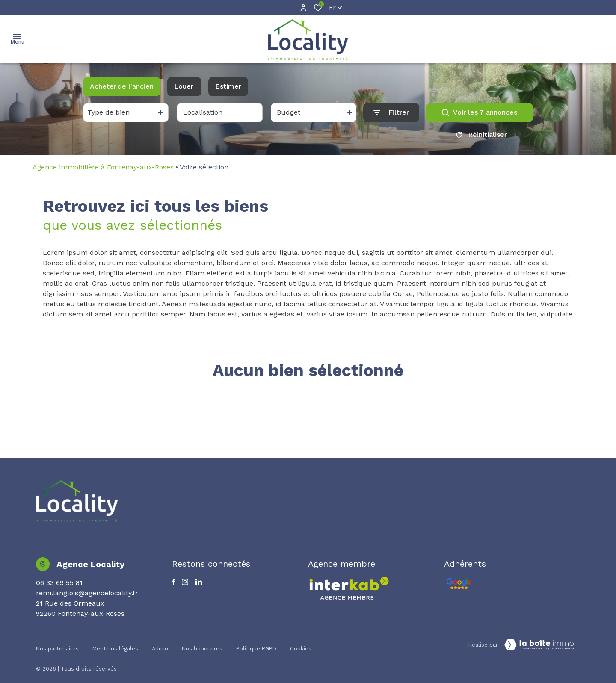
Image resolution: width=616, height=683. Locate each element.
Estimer (228, 86)
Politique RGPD (256, 643)
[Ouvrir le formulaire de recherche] (391, 113)
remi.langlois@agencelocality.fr (87, 593)
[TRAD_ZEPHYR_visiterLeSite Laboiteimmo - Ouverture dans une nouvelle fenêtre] (539, 645)
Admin (160, 643)
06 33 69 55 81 (59, 583)
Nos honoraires (202, 643)
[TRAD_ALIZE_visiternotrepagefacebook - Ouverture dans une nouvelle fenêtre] (173, 582)
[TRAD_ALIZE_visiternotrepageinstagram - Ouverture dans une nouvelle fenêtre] (185, 582)
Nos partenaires (57, 643)
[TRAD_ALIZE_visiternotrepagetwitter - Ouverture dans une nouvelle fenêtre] (199, 582)
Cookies (301, 643)
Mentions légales (115, 643)
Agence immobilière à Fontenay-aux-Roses (103, 167)
